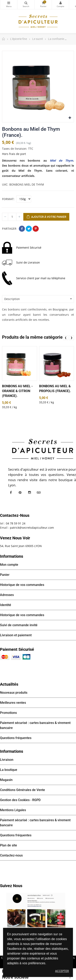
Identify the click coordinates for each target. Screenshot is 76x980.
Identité (6, 605)
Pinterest (36, 229)
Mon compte (60, 3)
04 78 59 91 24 (16, 523)
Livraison (7, 760)
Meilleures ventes (13, 703)
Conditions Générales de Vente (22, 790)
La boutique (9, 770)
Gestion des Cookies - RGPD (20, 800)
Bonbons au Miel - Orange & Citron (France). (17, 391)
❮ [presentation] (66, 338)
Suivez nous (11, 886)
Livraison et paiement (16, 635)
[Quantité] (12, 217)
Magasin (6, 780)
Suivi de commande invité (19, 625)
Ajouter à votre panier (46, 217)
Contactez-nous (11, 855)
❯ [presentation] (72, 338)
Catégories (9, 3)
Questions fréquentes (16, 738)
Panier (5, 575)
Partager (22, 229)
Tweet (29, 229)
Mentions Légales (13, 810)
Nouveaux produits (14, 693)
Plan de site (9, 845)
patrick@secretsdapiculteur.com (32, 528)
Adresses (7, 595)
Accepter (62, 971)
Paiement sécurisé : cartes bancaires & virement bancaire (35, 725)
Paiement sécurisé (17, 649)
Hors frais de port (14, 154)
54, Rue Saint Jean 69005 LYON (21, 546)
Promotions (8, 713)
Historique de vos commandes (22, 585)
